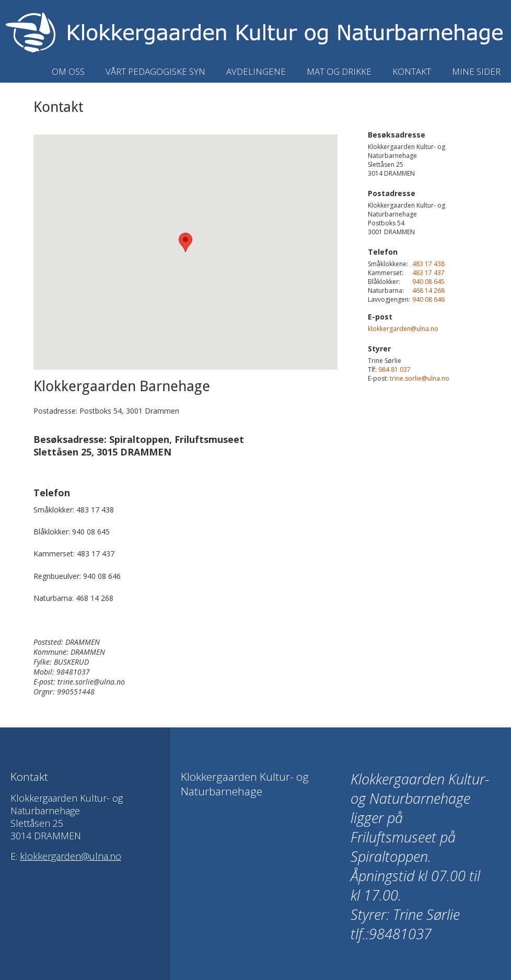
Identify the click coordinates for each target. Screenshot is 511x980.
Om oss (68, 71)
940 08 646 (428, 299)
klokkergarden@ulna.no (403, 329)
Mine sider (476, 71)
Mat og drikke (339, 71)
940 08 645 (428, 282)
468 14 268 (428, 290)
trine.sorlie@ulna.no (420, 378)
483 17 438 (428, 264)
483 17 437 (428, 273)
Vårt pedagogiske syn (155, 71)
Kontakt (412, 71)
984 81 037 (394, 369)
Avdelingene (256, 71)
